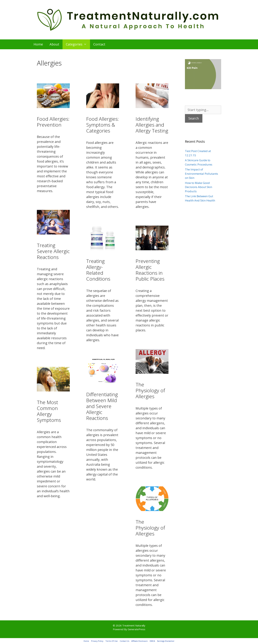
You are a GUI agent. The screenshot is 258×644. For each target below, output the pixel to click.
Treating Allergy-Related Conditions (98, 270)
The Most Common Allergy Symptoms (49, 411)
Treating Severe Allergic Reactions (53, 251)
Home (38, 44)
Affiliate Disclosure (139, 641)
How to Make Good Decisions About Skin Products (199, 187)
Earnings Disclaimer (166, 641)
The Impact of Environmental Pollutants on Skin (201, 174)
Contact (99, 44)
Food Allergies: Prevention (53, 122)
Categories (78, 44)
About (54, 44)
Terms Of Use (112, 641)
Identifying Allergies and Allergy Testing (152, 125)
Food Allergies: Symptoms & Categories (103, 125)
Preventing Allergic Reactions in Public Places (150, 270)
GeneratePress (136, 629)
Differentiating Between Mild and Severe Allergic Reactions (102, 406)
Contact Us (124, 641)
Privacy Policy (97, 641)
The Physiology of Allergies (150, 390)
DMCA (152, 641)
